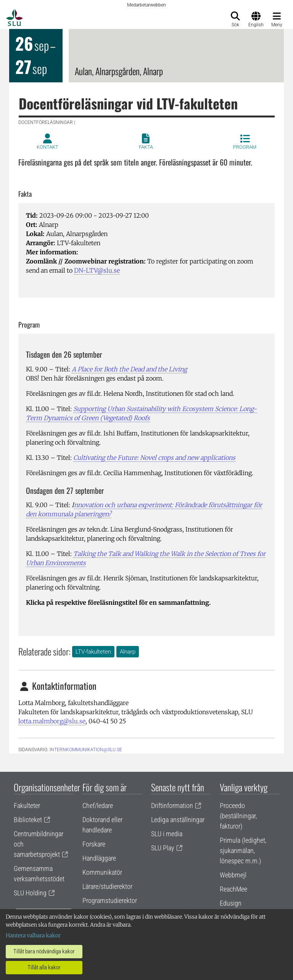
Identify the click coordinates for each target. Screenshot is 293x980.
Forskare (94, 844)
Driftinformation (172, 806)
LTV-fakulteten (93, 652)
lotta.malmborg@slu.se (52, 721)
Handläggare (99, 858)
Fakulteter (27, 806)
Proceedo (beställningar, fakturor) (238, 816)
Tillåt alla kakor (44, 967)
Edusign (231, 903)
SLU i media (167, 834)
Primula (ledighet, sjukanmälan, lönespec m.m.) (243, 851)
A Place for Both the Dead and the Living (129, 369)
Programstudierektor (110, 900)
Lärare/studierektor (107, 886)
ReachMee (233, 889)
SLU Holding (30, 893)
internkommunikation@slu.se (86, 750)
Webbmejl (233, 875)
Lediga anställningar (178, 820)
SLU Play (163, 848)
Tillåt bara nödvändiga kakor (44, 951)
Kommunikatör (102, 872)
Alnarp (128, 652)
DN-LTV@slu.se (97, 270)
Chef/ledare (98, 806)
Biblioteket (28, 820)
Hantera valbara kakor (33, 935)
